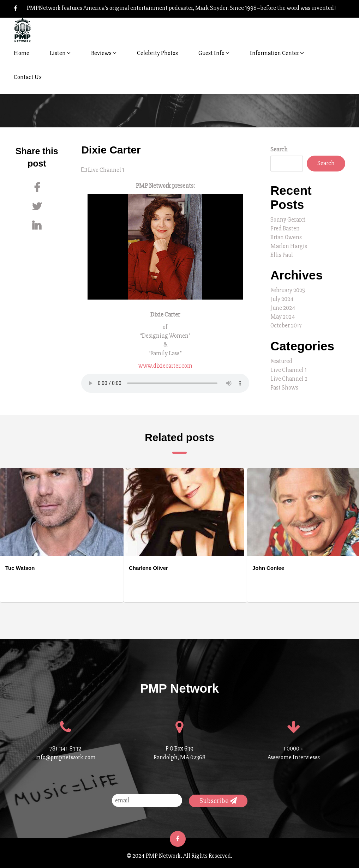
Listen (60, 53)
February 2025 (288, 290)
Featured (281, 361)
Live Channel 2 (289, 379)
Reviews (104, 53)
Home (22, 53)
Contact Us (28, 77)
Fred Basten (285, 228)
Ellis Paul (282, 255)
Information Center (277, 53)
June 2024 (283, 308)
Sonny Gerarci (288, 220)
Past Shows (284, 388)
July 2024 (282, 299)
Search (279, 149)
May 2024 (283, 317)
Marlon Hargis (289, 246)
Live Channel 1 (106, 170)
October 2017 (286, 325)
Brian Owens (286, 237)
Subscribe (218, 801)
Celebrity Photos (157, 53)
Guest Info (214, 53)
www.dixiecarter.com (165, 366)
